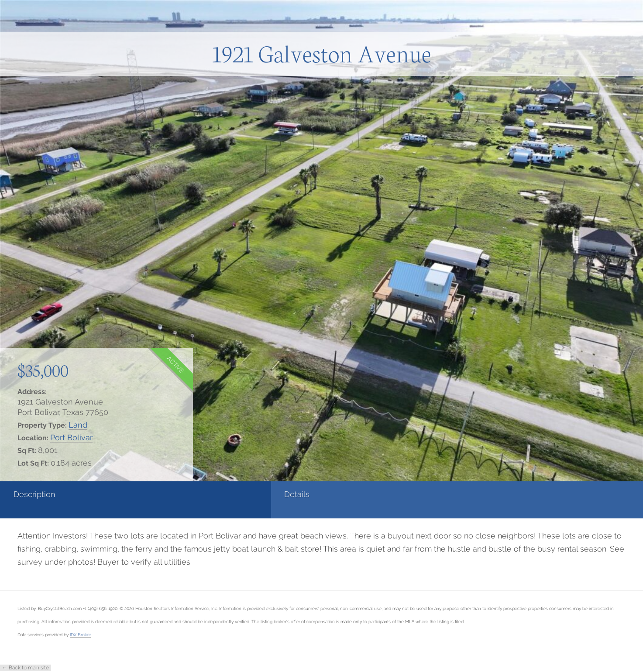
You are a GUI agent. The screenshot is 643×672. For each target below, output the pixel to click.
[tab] (54, 500)
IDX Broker (80, 634)
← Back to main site (26, 668)
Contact (349, 494)
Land (78, 425)
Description (34, 494)
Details (134, 494)
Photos (241, 494)
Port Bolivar (71, 437)
